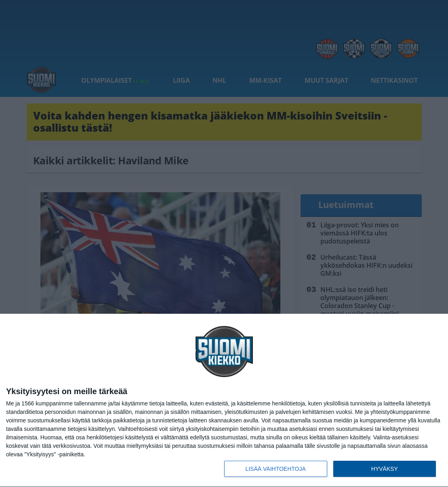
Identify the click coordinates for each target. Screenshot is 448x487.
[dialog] (224, 401)
